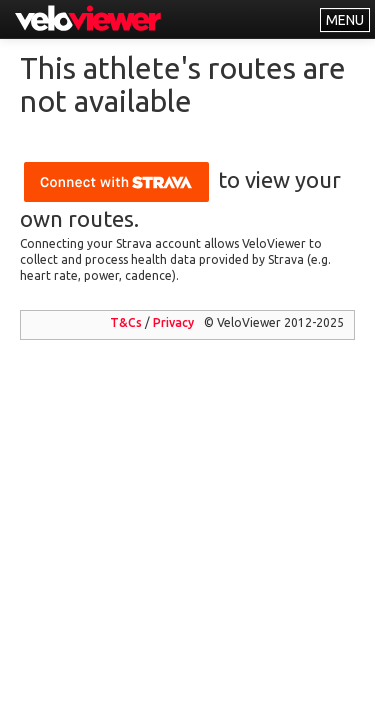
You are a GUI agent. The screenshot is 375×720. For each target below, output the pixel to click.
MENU (345, 20)
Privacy (173, 322)
